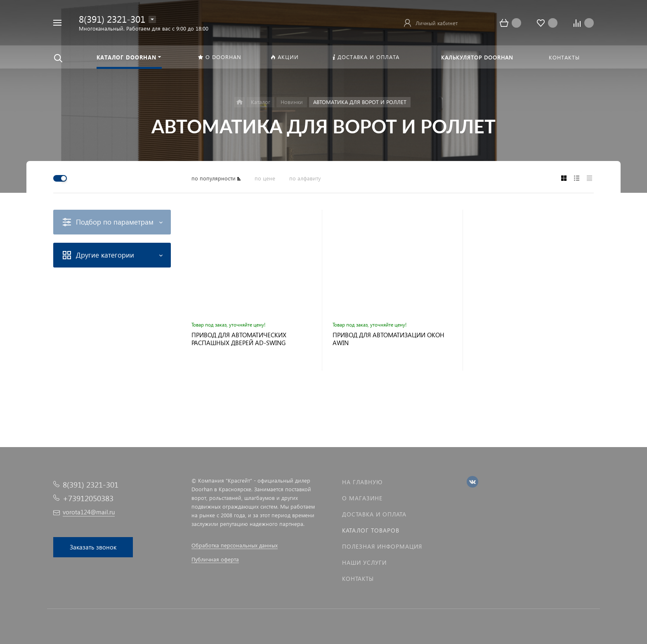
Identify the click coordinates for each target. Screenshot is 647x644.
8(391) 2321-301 (112, 19)
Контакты (358, 579)
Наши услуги (364, 562)
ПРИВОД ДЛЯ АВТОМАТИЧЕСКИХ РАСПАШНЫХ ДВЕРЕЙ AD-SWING (239, 339)
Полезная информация (382, 546)
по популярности (214, 178)
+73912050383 (88, 498)
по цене (265, 178)
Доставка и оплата (374, 514)
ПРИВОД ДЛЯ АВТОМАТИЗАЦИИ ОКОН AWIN (388, 339)
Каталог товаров (371, 530)
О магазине (362, 498)
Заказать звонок (93, 547)
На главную (362, 482)
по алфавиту (305, 178)
